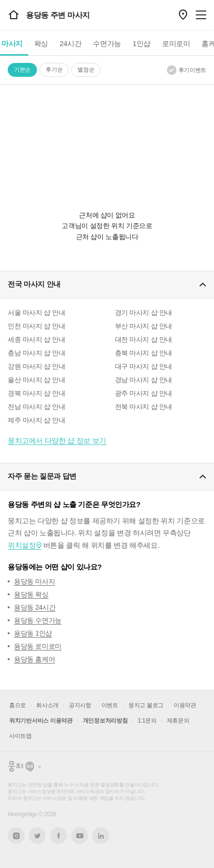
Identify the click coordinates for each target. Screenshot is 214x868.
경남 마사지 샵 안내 (144, 380)
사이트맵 (20, 736)
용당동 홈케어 (34, 659)
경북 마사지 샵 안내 (36, 393)
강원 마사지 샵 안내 (36, 366)
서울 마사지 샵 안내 (36, 313)
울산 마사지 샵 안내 (36, 380)
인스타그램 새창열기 (16, 836)
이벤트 (110, 705)
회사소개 (47, 705)
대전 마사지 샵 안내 (144, 339)
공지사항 (80, 705)
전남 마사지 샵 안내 (36, 407)
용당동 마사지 (34, 581)
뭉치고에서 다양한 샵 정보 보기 (57, 440)
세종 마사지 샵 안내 (36, 339)
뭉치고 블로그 (146, 705)
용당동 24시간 (35, 607)
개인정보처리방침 (105, 721)
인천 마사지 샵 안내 (36, 326)
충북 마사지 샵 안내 (144, 353)
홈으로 (18, 705)
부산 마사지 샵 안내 (144, 326)
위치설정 (22, 545)
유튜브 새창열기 (80, 836)
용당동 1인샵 (33, 633)
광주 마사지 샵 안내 (144, 393)
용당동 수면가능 (38, 620)
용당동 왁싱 (31, 594)
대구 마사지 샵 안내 (144, 366)
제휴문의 (178, 721)
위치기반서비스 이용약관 (41, 721)
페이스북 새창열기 (58, 836)
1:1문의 (147, 721)
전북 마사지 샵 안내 (144, 407)
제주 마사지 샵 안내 (36, 420)
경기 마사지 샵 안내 (144, 313)
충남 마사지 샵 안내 (36, 353)
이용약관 (185, 705)
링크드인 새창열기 (101, 836)
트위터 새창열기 (38, 836)
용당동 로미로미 (38, 646)
